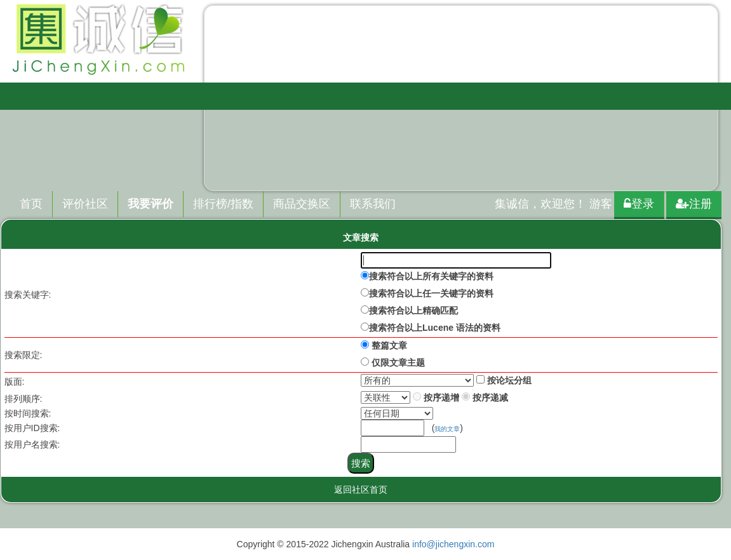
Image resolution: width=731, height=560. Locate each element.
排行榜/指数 (223, 204)
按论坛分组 (509, 380)
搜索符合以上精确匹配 (413, 310)
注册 (694, 204)
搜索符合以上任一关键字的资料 (431, 293)
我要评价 (151, 204)
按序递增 (441, 397)
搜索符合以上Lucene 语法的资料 (435, 328)
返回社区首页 (361, 490)
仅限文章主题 (398, 363)
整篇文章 (389, 345)
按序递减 (490, 397)
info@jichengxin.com (453, 544)
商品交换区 (302, 204)
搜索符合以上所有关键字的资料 (431, 276)
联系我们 (373, 204)
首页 (31, 204)
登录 (639, 204)
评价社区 (85, 204)
